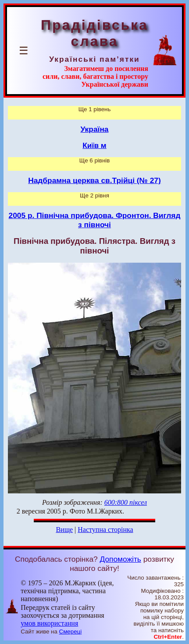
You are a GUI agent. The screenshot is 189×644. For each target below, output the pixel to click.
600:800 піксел (126, 502)
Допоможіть (121, 559)
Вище (64, 530)
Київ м (94, 145)
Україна (95, 129)
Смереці (71, 632)
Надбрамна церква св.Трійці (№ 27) (94, 180)
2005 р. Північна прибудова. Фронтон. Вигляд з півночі (95, 220)
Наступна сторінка (105, 530)
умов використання (49, 623)
